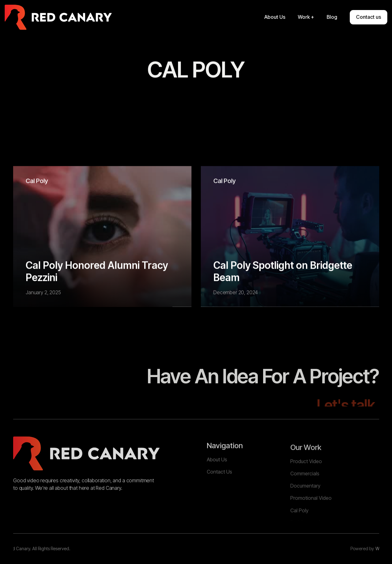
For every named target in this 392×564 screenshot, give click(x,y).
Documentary (305, 507)
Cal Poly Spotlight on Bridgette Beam (283, 272)
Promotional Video (311, 519)
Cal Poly (37, 181)
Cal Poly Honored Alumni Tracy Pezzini (97, 272)
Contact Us (219, 489)
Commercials (305, 495)
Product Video (306, 482)
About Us (217, 477)
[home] (58, 17)
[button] (306, 17)
